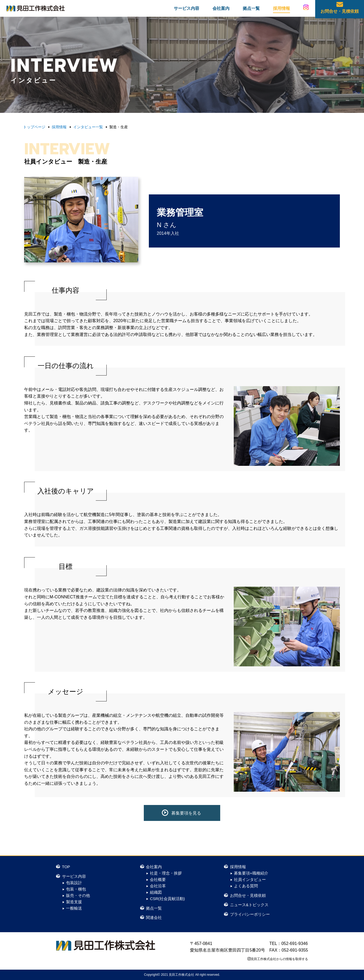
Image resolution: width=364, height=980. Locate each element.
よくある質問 (246, 886)
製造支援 (74, 902)
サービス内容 (187, 10)
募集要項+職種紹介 (251, 873)
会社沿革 (158, 886)
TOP (66, 867)
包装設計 (74, 883)
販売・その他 (78, 895)
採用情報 (281, 10)
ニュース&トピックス (249, 905)
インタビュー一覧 (88, 127)
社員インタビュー (250, 879)
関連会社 (154, 917)
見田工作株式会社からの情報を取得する (279, 959)
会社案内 (221, 10)
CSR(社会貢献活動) (167, 899)
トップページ (34, 127)
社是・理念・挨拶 (166, 873)
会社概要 (158, 879)
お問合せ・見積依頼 (340, 13)
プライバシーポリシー (250, 914)
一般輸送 (74, 908)
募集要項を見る (186, 813)
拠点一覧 (251, 10)
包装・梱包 (76, 889)
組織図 (156, 892)
